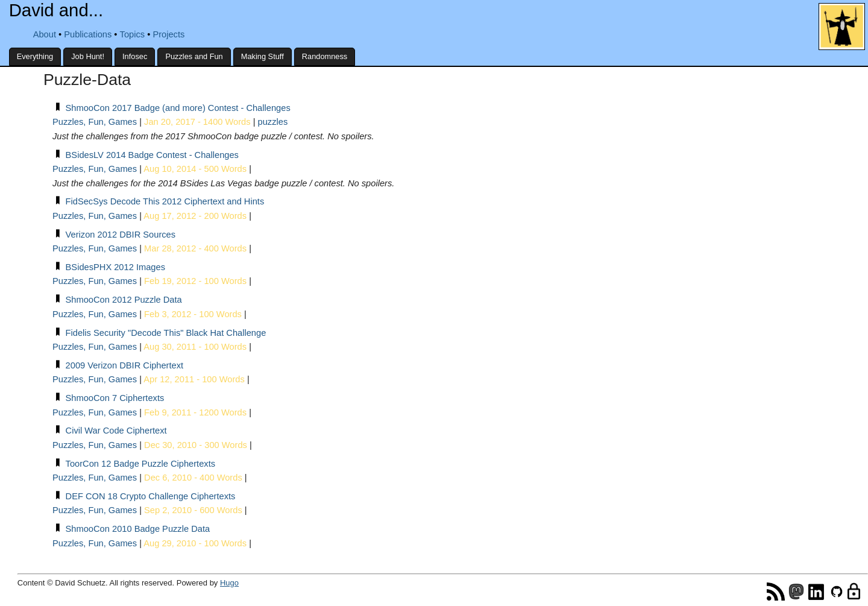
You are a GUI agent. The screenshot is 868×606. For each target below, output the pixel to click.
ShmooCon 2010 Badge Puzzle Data (138, 529)
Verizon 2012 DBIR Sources (121, 235)
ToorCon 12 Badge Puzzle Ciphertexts (140, 464)
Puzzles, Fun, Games (95, 122)
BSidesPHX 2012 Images (115, 267)
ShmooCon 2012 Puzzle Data (124, 300)
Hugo (229, 583)
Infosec (135, 56)
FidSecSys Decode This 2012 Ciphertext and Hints (165, 201)
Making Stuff (263, 56)
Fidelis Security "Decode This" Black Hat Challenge (166, 333)
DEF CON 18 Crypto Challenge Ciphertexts (151, 496)
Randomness (325, 56)
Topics (133, 34)
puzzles (273, 122)
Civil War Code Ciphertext (116, 431)
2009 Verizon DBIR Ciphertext (125, 365)
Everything (35, 56)
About (45, 34)
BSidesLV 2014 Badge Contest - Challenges (152, 155)
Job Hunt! (88, 56)
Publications (88, 34)
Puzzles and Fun (194, 56)
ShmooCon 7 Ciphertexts (115, 398)
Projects (168, 34)
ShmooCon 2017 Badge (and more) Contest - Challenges (178, 108)
